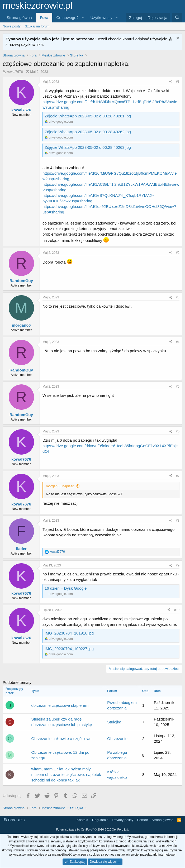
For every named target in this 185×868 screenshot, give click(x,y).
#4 (178, 342)
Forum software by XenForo (93, 829)
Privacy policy (123, 820)
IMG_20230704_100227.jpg (69, 649)
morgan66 (21, 325)
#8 (178, 521)
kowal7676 (15, 72)
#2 (178, 253)
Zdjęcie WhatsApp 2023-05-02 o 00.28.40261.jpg (88, 116)
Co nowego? (67, 18)
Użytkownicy (101, 18)
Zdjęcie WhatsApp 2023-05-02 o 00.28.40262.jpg (88, 132)
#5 (178, 387)
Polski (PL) (14, 820)
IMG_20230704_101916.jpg (69, 633)
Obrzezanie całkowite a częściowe (61, 739)
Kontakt (82, 820)
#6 (178, 431)
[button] (83, 18)
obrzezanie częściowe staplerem (60, 705)
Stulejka (114, 722)
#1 (178, 82)
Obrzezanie (117, 739)
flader (21, 549)
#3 (178, 297)
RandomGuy (21, 281)
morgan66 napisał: (60, 486)
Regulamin (100, 820)
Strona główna (19, 18)
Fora (44, 18)
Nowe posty (12, 26)
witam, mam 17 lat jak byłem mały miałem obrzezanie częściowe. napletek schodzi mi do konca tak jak (66, 774)
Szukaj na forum (37, 26)
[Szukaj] (177, 18)
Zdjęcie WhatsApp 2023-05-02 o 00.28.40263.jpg (88, 147)
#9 (178, 565)
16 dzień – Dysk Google (66, 588)
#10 (177, 610)
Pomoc (142, 820)
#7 (178, 476)
